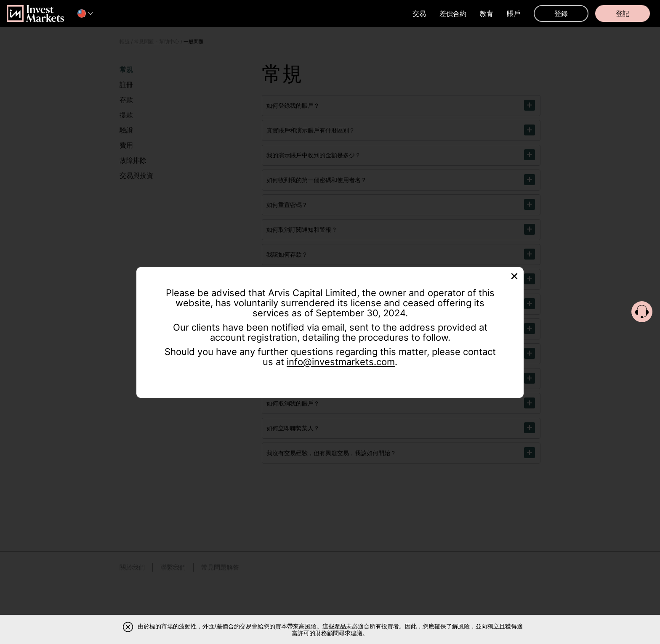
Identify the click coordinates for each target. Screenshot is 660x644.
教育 (487, 13)
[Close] (514, 275)
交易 (419, 13)
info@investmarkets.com (341, 362)
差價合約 (453, 13)
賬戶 (514, 13)
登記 (623, 13)
